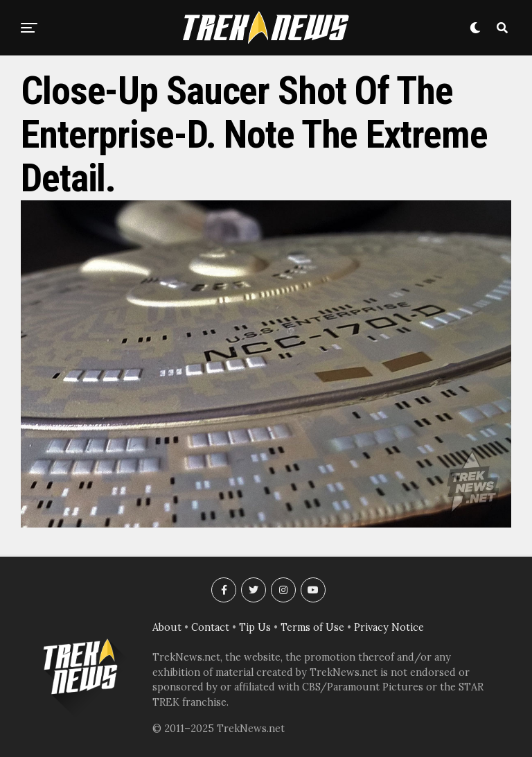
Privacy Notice (389, 627)
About (167, 627)
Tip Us (255, 627)
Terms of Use (312, 627)
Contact (210, 627)
